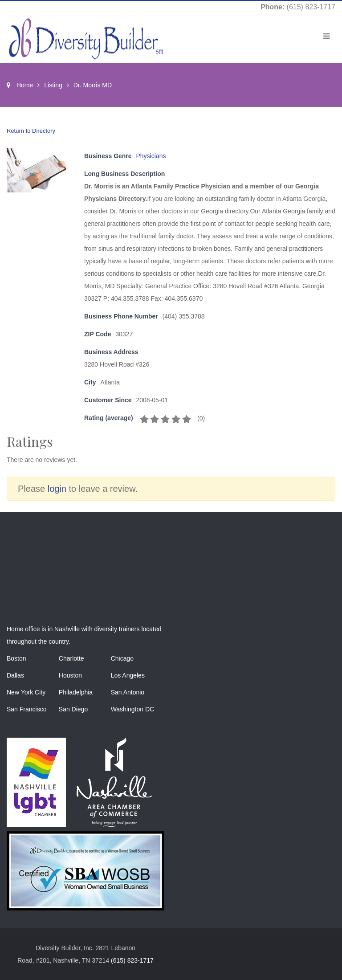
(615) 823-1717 (311, 7)
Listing (53, 85)
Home (25, 85)
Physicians (151, 156)
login (57, 489)
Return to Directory (31, 131)
